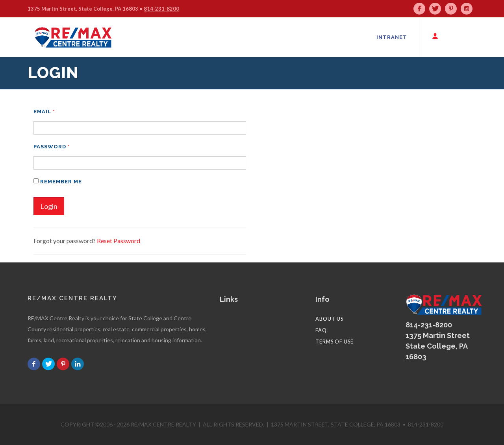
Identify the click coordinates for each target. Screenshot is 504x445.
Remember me (58, 181)
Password (52, 147)
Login (49, 206)
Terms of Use (334, 342)
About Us (329, 319)
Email (44, 112)
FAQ (321, 330)
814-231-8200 (161, 9)
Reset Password (119, 241)
